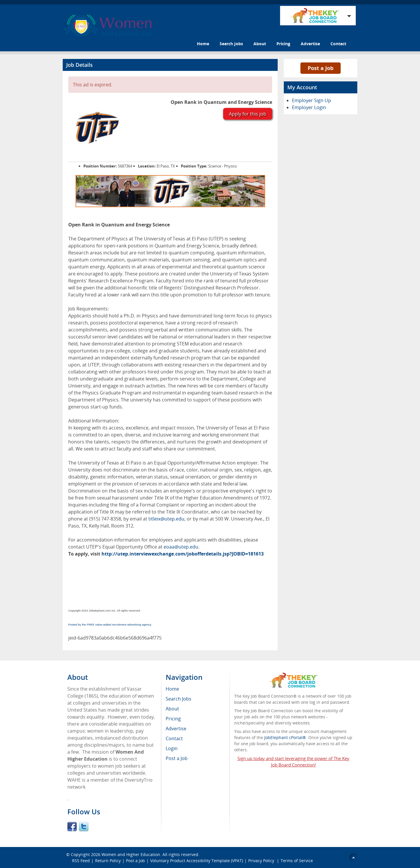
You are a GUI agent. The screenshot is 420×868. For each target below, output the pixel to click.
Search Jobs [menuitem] (178, 699)
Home (203, 44)
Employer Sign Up (311, 100)
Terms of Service (297, 861)
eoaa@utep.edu (181, 547)
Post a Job (321, 68)
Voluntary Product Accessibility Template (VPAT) (197, 861)
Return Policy (108, 861)
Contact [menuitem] (174, 738)
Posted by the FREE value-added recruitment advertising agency (110, 625)
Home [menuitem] (172, 689)
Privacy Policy (262, 861)
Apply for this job (248, 114)
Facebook (72, 827)
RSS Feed (81, 861)
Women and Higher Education (131, 854)
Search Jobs (231, 44)
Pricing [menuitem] (173, 719)
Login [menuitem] (172, 748)
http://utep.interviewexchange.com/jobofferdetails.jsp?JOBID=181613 (183, 554)
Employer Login (309, 107)
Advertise (310, 44)
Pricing (283, 44)
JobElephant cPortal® (285, 737)
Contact (338, 44)
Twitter (84, 827)
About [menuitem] (172, 709)
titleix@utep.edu (166, 519)
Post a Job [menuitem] (177, 758)
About (260, 44)
